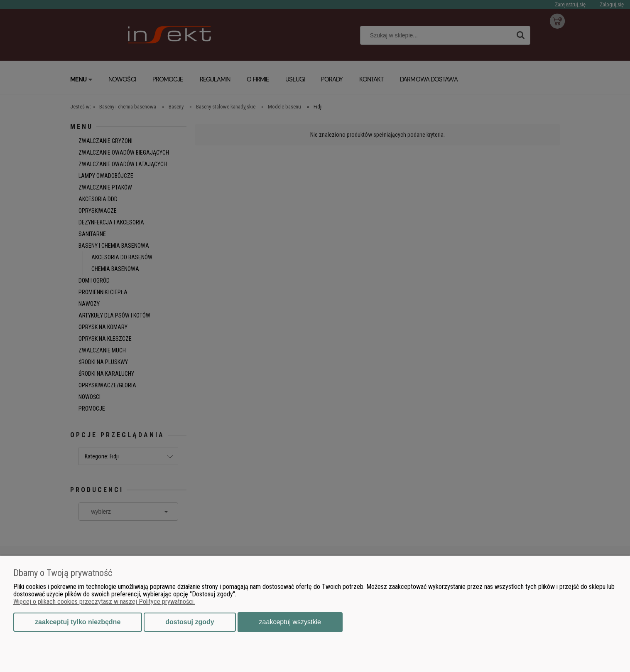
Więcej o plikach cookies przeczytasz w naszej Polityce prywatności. (104, 602)
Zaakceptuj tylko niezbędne (78, 622)
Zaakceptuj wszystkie (290, 622)
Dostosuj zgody (190, 622)
